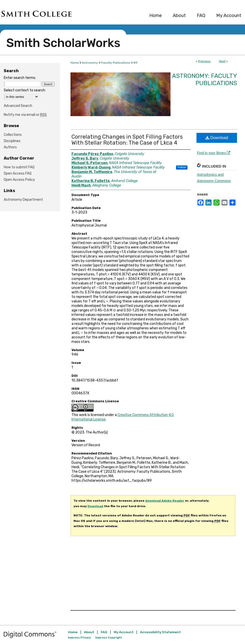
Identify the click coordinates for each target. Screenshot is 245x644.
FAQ (104, 632)
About (89, 632)
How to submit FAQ (19, 167)
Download (217, 138)
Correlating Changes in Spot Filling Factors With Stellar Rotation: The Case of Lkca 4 (127, 140)
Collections (13, 135)
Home (75, 63)
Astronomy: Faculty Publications (204, 80)
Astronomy (90, 63)
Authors (10, 147)
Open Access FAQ (18, 173)
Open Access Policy (19, 180)
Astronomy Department (23, 200)
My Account (124, 632)
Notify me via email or (25, 115)
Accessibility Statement (160, 632)
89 (135, 63)
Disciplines (12, 141)
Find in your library (214, 153)
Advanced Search (18, 106)
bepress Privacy (79, 638)
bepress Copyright (109, 638)
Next (222, 61)
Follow (182, 167)
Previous (204, 61)
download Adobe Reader (165, 501)
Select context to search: (25, 90)
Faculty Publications (116, 63)
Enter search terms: (20, 78)
